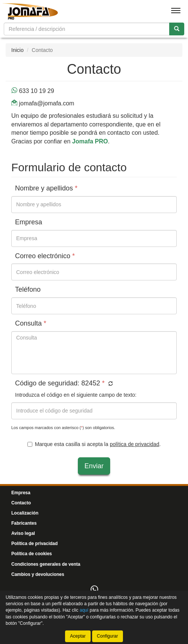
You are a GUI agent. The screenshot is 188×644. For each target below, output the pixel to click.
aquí (84, 610)
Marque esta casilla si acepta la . (94, 444)
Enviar (94, 466)
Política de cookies (32, 554)
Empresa (21, 493)
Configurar (108, 636)
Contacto (21, 503)
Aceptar (78, 636)
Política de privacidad (34, 544)
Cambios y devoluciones (38, 574)
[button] (110, 384)
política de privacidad (135, 444)
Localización (25, 513)
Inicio (17, 50)
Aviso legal (23, 533)
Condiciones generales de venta (46, 564)
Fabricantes (24, 523)
